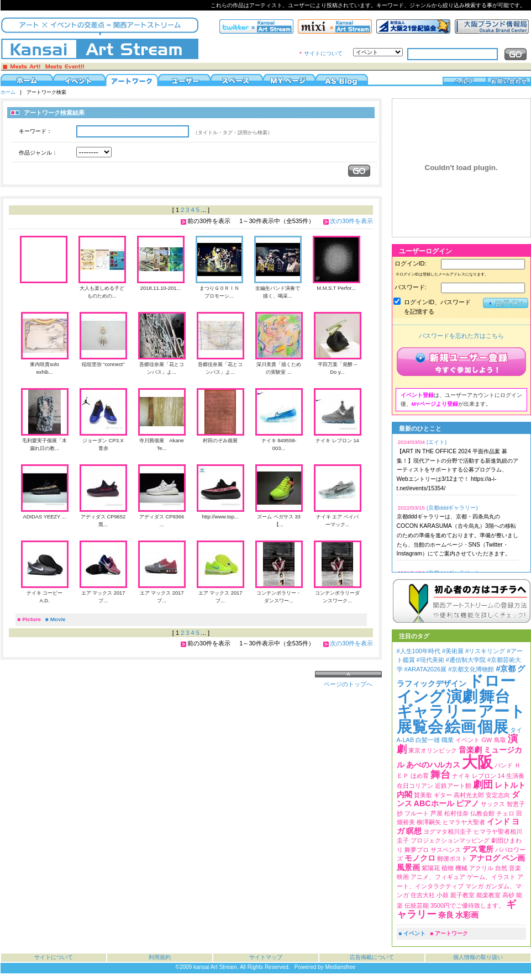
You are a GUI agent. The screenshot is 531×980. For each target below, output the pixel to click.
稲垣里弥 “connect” (103, 364)
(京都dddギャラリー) (452, 508)
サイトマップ (266, 957)
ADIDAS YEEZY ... (44, 517)
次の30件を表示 (351, 221)
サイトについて (323, 53)
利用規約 (160, 957)
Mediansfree (340, 967)
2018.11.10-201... (161, 288)
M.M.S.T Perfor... (336, 288)
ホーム (8, 92)
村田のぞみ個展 (220, 441)
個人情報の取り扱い (478, 957)
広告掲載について (372, 957)
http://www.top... (220, 517)
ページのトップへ (348, 684)
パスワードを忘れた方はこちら (461, 336)
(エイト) (437, 442)
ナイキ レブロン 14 (337, 441)
